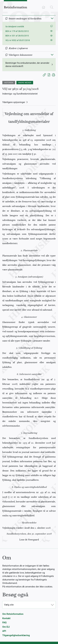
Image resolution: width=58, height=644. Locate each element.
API (4, 631)
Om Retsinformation (13, 614)
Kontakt (6, 618)
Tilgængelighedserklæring (16, 635)
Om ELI (6, 627)
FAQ (4, 623)
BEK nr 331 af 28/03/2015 (17, 36)
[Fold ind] (52, 18)
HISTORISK (9, 83)
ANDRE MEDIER (25, 83)
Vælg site (9, 605)
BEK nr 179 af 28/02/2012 (17, 31)
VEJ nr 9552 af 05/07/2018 (18, 40)
